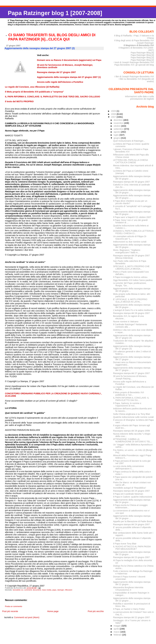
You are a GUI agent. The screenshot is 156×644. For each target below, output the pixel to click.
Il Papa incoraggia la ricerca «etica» (130, 277)
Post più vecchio (96, 611)
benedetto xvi (18, 590)
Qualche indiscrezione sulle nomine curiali (133, 417)
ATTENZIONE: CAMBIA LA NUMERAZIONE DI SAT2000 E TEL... (133, 440)
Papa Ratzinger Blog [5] (142, 53)
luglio (116, 135)
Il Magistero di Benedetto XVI (139, 45)
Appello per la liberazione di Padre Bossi (133, 521)
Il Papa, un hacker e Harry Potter (129, 609)
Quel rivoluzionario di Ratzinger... (129, 141)
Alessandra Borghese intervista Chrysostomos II (128, 589)
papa (54, 590)
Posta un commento (14, 606)
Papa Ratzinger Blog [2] (142, 60)
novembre (119, 123)
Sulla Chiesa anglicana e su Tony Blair (132, 414)
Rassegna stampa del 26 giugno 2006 (132, 431)
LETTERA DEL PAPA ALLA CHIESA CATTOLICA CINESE (131, 161)
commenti (28, 590)
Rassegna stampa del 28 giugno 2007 (132, 313)
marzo (117, 632)
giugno (117, 138)
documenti (37, 590)
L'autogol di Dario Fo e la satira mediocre (133, 310)
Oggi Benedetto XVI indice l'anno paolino (133, 280)
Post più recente (10, 611)
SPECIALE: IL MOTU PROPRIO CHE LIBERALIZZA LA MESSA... (131, 268)
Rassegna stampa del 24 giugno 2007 (132, 524)
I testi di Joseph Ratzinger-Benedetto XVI (134, 62)
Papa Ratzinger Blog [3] (142, 57)
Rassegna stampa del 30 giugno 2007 (132, 182)
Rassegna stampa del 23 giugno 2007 (132, 557)
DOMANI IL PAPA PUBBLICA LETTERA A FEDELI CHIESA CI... (133, 232)
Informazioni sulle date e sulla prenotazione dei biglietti (139, 98)
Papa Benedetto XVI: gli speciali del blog (134, 65)
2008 (114, 114)
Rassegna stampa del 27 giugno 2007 (132, 373)
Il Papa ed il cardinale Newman (128, 494)
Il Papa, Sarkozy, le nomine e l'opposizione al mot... (127, 404)
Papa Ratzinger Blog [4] (142, 55)
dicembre (118, 120)
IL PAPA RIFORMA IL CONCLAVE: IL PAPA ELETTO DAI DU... (131, 399)
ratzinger (60, 590)
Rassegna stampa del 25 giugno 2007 (132, 491)
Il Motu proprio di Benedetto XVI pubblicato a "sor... (129, 394)
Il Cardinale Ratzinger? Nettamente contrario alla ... (130, 326)
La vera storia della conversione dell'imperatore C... (129, 467)
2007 (114, 117)
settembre (119, 129)
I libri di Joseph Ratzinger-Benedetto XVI (134, 77)
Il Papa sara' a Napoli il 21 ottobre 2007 (132, 217)
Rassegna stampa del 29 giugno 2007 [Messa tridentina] (132, 257)
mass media (47, 590)
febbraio (118, 635)
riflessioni (69, 590)
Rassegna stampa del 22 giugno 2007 (132, 617)
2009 (114, 111)
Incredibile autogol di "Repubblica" (130, 488)
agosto (117, 132)
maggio (118, 626)
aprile (117, 629)
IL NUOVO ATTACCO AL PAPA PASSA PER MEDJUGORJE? (132, 548)
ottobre (117, 126)
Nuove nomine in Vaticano (126, 322)
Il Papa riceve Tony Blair (125, 544)
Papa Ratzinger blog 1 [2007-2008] (55, 13)
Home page (53, 611)
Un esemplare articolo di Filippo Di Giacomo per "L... (130, 238)
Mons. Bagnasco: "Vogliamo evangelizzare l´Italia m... (127, 251)
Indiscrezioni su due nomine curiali (130, 242)
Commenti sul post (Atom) (27, 617)
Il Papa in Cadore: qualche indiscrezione (133, 497)
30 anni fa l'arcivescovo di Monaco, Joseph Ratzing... (130, 377)
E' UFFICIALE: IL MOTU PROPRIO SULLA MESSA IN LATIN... (130, 301)
